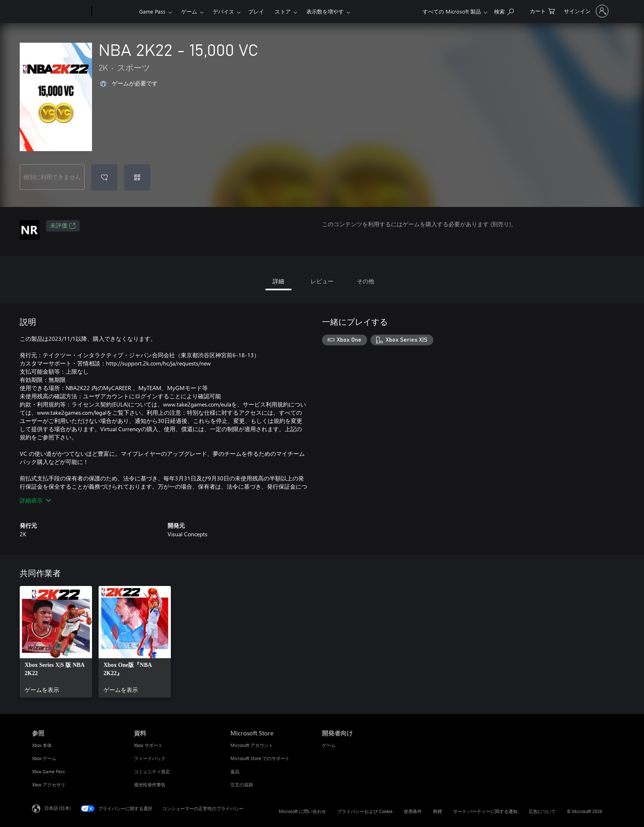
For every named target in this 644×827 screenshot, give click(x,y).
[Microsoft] (60, 11)
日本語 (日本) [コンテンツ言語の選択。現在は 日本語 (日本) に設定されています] (57, 808)
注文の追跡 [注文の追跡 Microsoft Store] (242, 785)
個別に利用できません (52, 177)
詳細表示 (35, 500)
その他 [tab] (366, 281)
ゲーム (189, 11)
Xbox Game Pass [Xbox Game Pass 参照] (48, 771)
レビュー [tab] (322, 281)
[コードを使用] (137, 177)
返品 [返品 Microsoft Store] (235, 771)
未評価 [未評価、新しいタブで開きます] (63, 226)
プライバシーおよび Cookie (365, 811)
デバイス (223, 11)
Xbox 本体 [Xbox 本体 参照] (42, 745)
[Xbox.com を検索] (504, 10)
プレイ (256, 11)
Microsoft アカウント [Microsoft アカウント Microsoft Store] (252, 745)
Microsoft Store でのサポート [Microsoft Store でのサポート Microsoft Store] (260, 758)
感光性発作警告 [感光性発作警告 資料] (150, 785)
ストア (283, 11)
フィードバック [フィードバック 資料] (150, 758)
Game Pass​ (152, 11)
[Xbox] (114, 11)
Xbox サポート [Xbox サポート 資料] (148, 745)
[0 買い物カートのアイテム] (542, 10)
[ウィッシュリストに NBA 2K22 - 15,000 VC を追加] (104, 177)
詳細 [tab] (278, 281)
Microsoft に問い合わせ (302, 811)
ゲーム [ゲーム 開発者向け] (329, 745)
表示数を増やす (325, 11)
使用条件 (413, 811)
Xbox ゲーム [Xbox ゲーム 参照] (44, 758)
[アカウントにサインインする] (585, 11)
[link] (56, 642)
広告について (542, 811)
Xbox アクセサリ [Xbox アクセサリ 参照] (49, 785)
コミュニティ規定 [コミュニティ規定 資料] (152, 771)
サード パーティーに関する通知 (485, 811)
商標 (437, 811)
